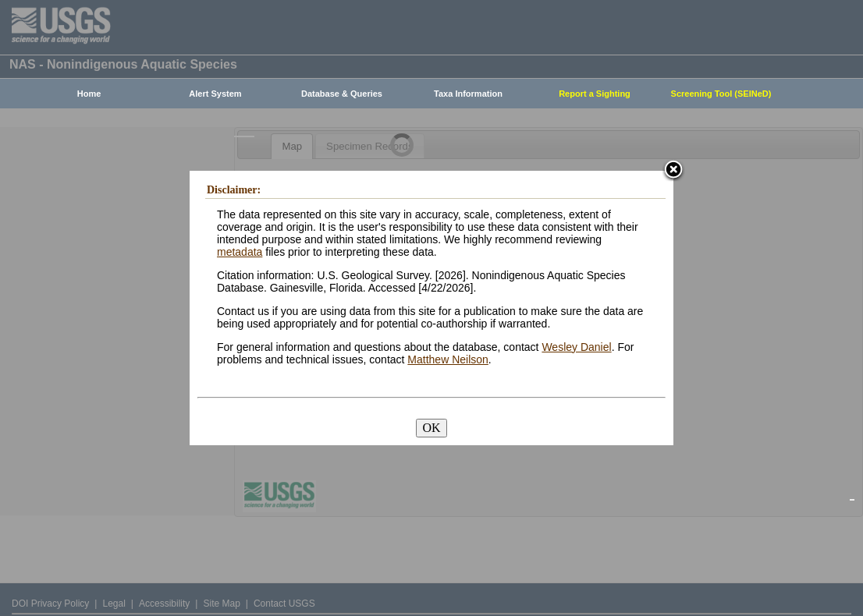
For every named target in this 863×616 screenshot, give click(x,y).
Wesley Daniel (576, 347)
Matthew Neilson (448, 359)
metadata (240, 252)
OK (431, 428)
